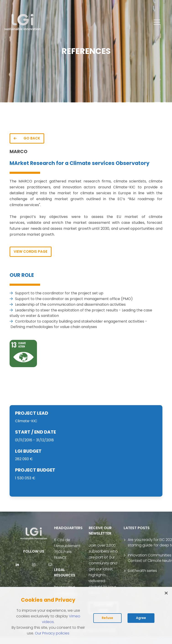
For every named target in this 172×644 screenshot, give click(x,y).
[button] (157, 22)
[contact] (50, 565)
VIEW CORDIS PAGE (31, 251)
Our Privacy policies (52, 633)
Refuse (107, 618)
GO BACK (27, 138)
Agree (141, 618)
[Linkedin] (17, 565)
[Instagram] (34, 565)
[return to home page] (23, 22)
